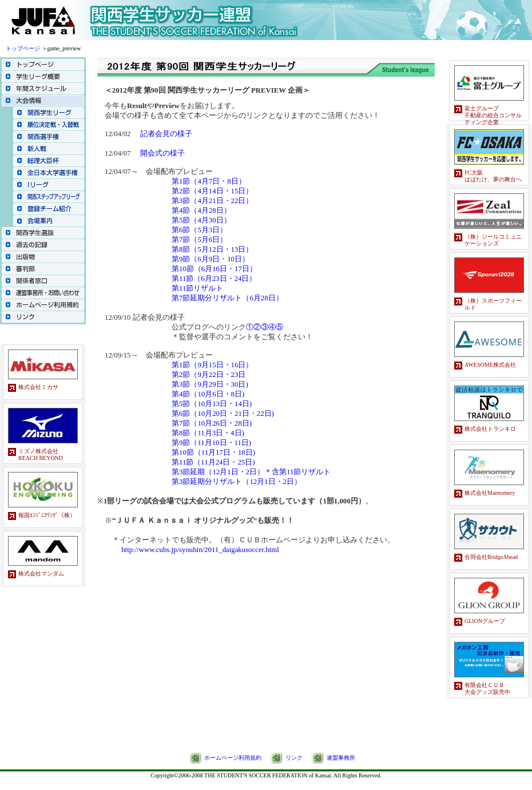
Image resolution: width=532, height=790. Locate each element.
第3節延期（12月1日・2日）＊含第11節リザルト (251, 472)
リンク (294, 758)
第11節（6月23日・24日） (214, 279)
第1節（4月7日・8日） (209, 181)
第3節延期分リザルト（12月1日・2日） (237, 482)
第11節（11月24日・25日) (213, 462)
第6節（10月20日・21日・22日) (223, 414)
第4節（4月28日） (201, 211)
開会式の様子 (162, 153)
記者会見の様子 (166, 134)
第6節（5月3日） (199, 230)
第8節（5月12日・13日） (212, 249)
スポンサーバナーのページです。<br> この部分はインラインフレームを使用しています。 (43, 485)
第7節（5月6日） (199, 240)
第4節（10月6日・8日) (208, 394)
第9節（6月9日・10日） (211, 259)
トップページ (23, 48)
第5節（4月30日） (201, 220)
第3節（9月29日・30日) (210, 384)
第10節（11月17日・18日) (213, 452)
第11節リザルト (197, 288)
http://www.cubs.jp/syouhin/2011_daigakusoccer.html (200, 550)
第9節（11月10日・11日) (211, 443)
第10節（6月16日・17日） (214, 269)
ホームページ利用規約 (233, 758)
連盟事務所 (341, 758)
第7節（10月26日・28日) (212, 423)
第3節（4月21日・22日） (212, 201)
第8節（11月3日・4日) (208, 433)
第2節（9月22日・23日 (209, 375)
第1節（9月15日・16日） (212, 365)
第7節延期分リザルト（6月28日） (227, 298)
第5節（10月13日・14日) (212, 404)
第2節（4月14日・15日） (212, 191)
